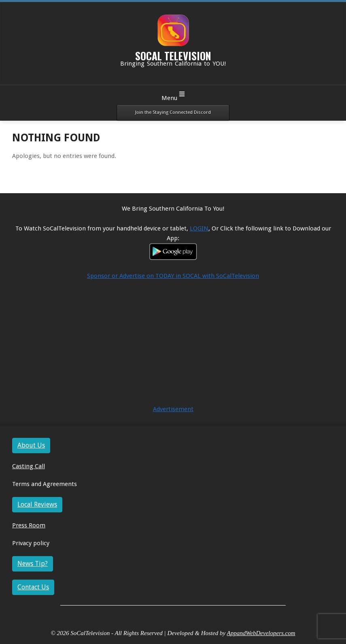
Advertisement (173, 409)
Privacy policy (31, 543)
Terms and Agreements (45, 484)
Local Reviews (37, 504)
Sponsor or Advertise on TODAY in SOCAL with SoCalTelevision (173, 276)
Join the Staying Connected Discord (173, 112)
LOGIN (199, 228)
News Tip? (33, 564)
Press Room (29, 525)
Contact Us (33, 587)
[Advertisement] (173, 348)
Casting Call (29, 466)
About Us (31, 445)
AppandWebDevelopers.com (261, 633)
